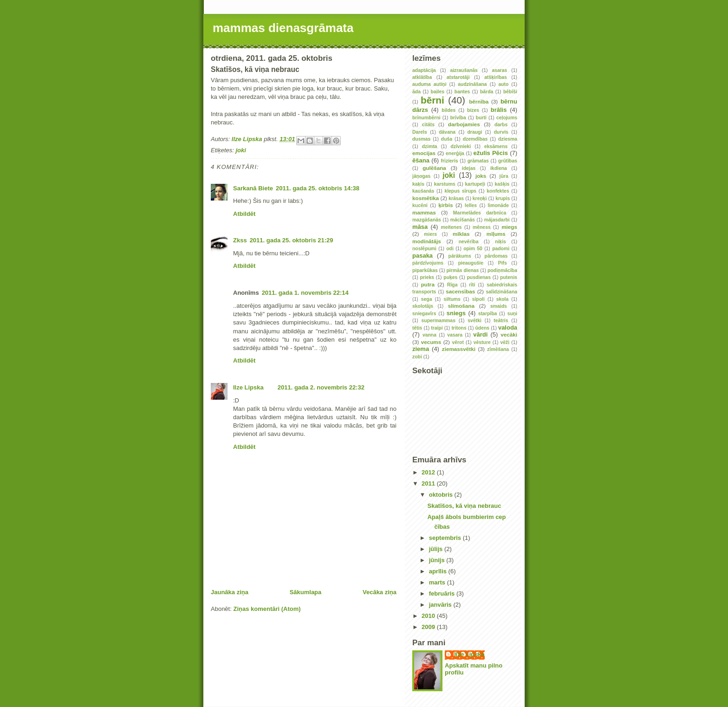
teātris (501, 321)
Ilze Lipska (248, 387)
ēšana (421, 160)
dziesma (508, 139)
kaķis (418, 184)
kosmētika (426, 198)
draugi (475, 132)
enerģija (455, 153)
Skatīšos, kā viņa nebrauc (464, 506)
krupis (503, 198)
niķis (500, 242)
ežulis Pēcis (491, 153)
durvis (501, 132)
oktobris (442, 495)
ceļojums (507, 118)
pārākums (460, 256)
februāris (443, 593)
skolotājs (423, 306)
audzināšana (472, 84)
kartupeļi (475, 184)
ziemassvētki (459, 349)
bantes (462, 92)
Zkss (240, 240)
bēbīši (510, 92)
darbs (501, 125)
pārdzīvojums (428, 263)
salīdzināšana (501, 292)
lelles (471, 205)
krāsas (456, 198)
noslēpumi (424, 249)
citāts (428, 125)
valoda (508, 328)
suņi (512, 314)
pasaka (422, 256)
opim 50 (473, 249)
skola (503, 299)
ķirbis (445, 205)
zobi (417, 357)
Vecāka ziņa (380, 592)
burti (481, 118)
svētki (474, 321)
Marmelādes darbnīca (480, 213)
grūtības (508, 161)
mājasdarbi (497, 220)
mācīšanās (463, 220)
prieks (427, 277)
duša (447, 139)
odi (450, 249)
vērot (458, 342)
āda (416, 92)
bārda (487, 92)
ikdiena (499, 168)
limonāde (498, 205)
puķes (450, 277)
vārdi (480, 334)
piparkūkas (425, 270)
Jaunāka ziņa (230, 592)
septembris (446, 538)
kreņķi (480, 198)
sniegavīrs (424, 314)
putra (428, 284)
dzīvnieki (461, 146)
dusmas (421, 139)
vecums (431, 342)
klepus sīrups (460, 191)
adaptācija (424, 70)
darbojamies (464, 124)
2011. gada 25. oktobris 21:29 (292, 240)
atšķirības (496, 77)
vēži (505, 342)
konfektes (498, 191)
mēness (482, 227)
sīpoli (478, 299)
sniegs (456, 313)
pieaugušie (471, 263)
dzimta (430, 146)
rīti (472, 285)
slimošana (461, 306)
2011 (429, 483)
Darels (420, 132)
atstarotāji (458, 77)
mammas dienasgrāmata (283, 28)
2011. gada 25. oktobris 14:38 (318, 188)
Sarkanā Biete (253, 188)
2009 (429, 627)
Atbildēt (244, 214)
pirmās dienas (462, 270)
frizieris (450, 161)
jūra (504, 176)
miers (430, 234)
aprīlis (439, 571)
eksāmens (496, 146)
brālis (499, 110)
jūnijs (438, 560)
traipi (437, 328)
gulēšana (434, 168)
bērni (432, 100)
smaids (499, 306)
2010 (429, 616)
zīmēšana (498, 349)
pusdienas (479, 277)
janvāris (441, 605)
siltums (452, 299)
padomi (501, 249)
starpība (487, 314)
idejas (469, 168)
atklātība (422, 77)
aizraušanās (464, 70)
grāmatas (478, 161)
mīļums (496, 234)
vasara (455, 335)
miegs (509, 227)
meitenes (451, 227)
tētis (417, 328)
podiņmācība (502, 270)
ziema (421, 349)
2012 (429, 472)
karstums (445, 184)
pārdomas (496, 256)
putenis (509, 277)
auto (503, 84)
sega (427, 299)
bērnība (479, 101)
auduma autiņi (429, 84)
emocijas (424, 153)
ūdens (483, 328)
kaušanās (423, 191)
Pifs (503, 263)
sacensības (460, 291)
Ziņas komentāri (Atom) (267, 609)
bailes (438, 92)
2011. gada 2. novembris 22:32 (321, 387)
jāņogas (421, 176)
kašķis (502, 184)
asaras (499, 70)
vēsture (482, 342)
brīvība (458, 118)
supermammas (439, 321)
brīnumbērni (426, 118)
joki (240, 150)
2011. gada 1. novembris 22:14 (305, 293)
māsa (420, 227)
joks (481, 176)
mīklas (461, 234)
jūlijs (437, 549)
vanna (429, 335)
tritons (459, 328)
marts (438, 582)
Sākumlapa (306, 592)
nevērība (469, 242)
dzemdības (475, 139)
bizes (473, 110)
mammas (424, 212)
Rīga (452, 285)
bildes (448, 110)
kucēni (420, 205)
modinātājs (427, 241)
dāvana (447, 132)
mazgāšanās (427, 220)
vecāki (509, 334)
